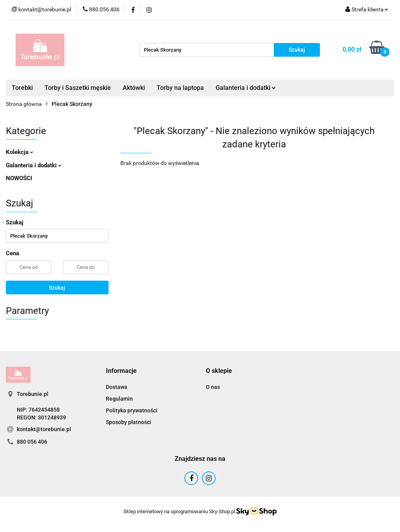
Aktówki (134, 88)
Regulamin (119, 399)
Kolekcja (20, 152)
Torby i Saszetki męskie (78, 88)
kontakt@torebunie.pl (44, 429)
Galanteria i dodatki (246, 88)
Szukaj (57, 288)
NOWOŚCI (19, 178)
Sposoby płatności (129, 422)
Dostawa (117, 387)
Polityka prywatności (132, 410)
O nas (213, 387)
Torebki (22, 88)
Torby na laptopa (180, 88)
